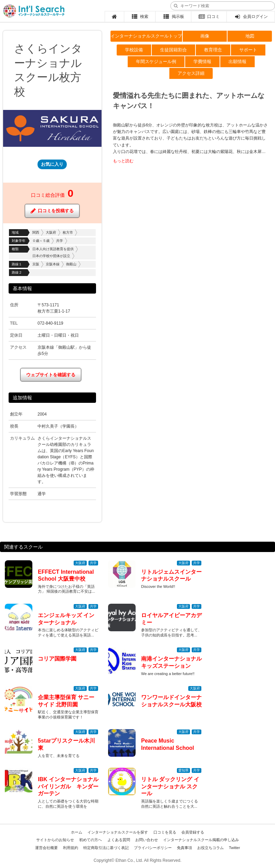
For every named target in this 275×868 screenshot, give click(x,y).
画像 (205, 36)
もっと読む (123, 161)
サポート (248, 50)
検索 (140, 17)
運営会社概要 (46, 848)
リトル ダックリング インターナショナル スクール (170, 787)
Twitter (234, 848)
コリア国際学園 (57, 659)
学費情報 (202, 62)
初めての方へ (91, 840)
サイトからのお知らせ (55, 840)
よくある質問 (119, 840)
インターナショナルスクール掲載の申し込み (201, 840)
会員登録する (193, 832)
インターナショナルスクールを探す (118, 832)
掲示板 (173, 17)
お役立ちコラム (210, 848)
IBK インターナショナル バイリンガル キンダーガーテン (71, 787)
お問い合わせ (147, 840)
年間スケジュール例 (156, 62)
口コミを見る (165, 832)
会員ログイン (251, 17)
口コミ (209, 17)
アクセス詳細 (191, 73)
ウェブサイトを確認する (51, 375)
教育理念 (213, 50)
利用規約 (71, 848)
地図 (250, 36)
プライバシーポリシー (153, 848)
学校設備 (134, 50)
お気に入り (52, 164)
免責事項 (184, 848)
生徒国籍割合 (173, 50)
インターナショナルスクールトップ (146, 36)
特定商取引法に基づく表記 (106, 848)
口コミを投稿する (52, 211)
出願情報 (237, 62)
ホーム (77, 832)
